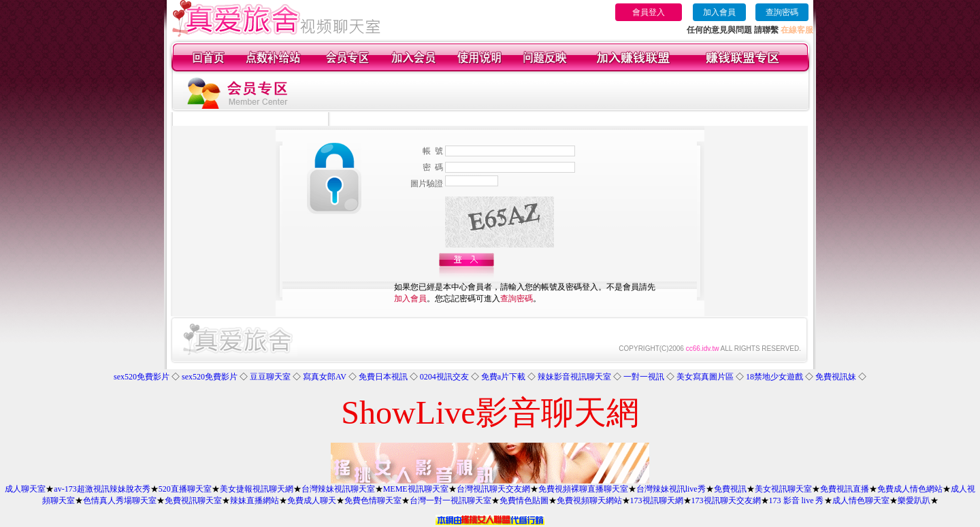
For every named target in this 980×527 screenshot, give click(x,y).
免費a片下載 (503, 377)
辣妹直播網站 (255, 500)
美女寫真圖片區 (705, 377)
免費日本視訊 (383, 377)
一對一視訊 (644, 377)
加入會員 (719, 12)
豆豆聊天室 (270, 377)
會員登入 (649, 12)
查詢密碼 (782, 12)
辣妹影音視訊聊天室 (574, 377)
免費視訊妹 (836, 377)
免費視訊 (730, 489)
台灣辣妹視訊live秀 (671, 489)
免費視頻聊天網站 (589, 500)
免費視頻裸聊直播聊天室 (583, 489)
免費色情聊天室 (373, 500)
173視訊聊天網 (657, 500)
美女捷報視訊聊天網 (257, 489)
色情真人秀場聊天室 (120, 500)
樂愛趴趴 (914, 500)
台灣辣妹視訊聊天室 (338, 489)
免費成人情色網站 (910, 489)
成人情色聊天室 (861, 500)
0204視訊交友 (444, 377)
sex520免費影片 (142, 377)
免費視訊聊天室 (193, 500)
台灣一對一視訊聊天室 (451, 500)
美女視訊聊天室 (783, 489)
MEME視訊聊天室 (416, 489)
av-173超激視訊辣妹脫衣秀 (102, 489)
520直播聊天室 (185, 489)
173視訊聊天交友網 (726, 500)
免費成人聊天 (312, 500)
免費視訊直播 (845, 489)
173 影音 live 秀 (797, 500)
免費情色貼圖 (524, 500)
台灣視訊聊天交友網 (493, 489)
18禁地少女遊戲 (774, 377)
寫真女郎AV (325, 377)
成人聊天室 (25, 489)
